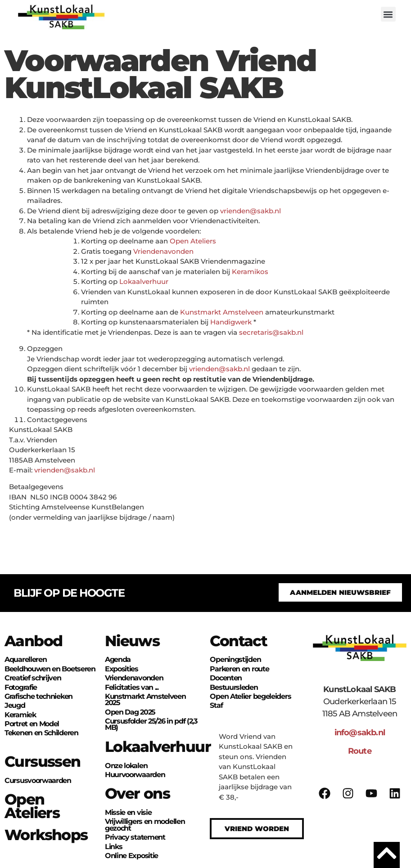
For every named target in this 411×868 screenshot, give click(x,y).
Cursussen (43, 761)
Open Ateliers (193, 241)
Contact (238, 641)
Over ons (137, 793)
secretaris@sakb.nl (271, 332)
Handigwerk (231, 322)
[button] (388, 14)
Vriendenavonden (163, 251)
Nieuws (132, 641)
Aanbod (33, 641)
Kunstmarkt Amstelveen (222, 312)
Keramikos (250, 272)
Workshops (46, 835)
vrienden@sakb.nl (251, 211)
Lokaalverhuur (144, 281)
